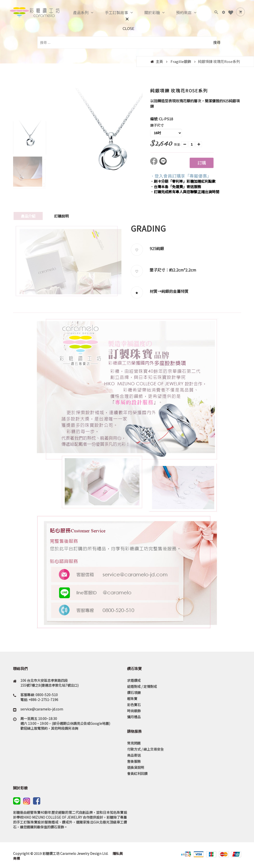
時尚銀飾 (134, 711)
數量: (177, 144)
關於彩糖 (147, 13)
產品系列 (76, 13)
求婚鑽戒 (134, 680)
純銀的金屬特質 (175, 291)
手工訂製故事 (111, 13)
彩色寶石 (134, 705)
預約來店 (179, 13)
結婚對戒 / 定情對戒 (142, 686)
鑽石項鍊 (134, 693)
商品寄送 (134, 755)
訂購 (202, 163)
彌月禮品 (134, 717)
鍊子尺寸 (157, 125)
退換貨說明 (136, 767)
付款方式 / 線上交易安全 (145, 749)
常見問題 (134, 743)
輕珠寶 (132, 699)
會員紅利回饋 (137, 773)
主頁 (159, 61)
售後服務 (134, 761)
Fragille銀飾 (181, 61)
